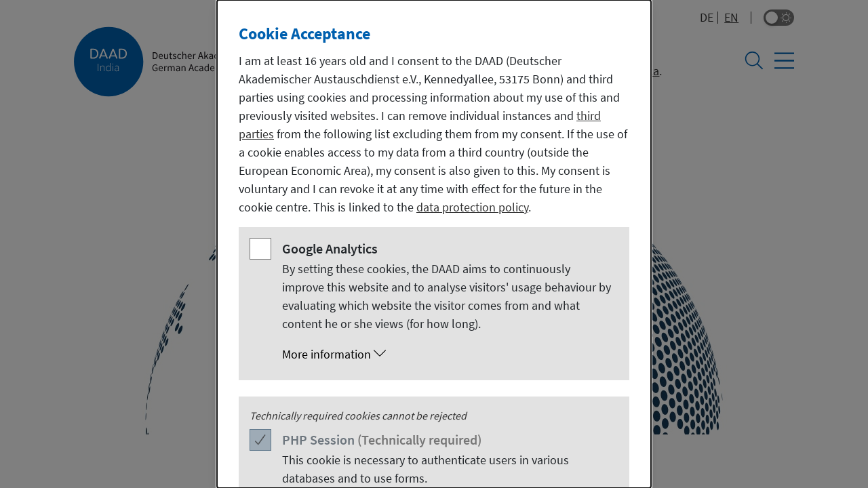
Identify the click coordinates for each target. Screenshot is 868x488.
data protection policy (472, 207)
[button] (448, 354)
